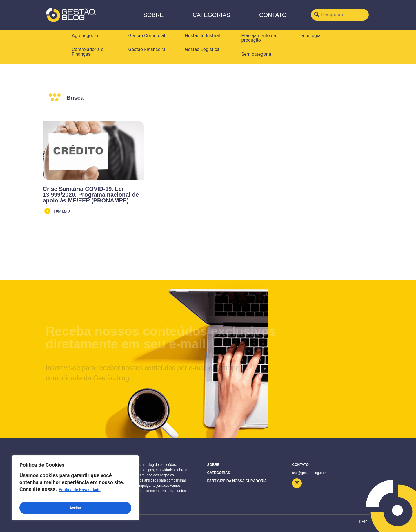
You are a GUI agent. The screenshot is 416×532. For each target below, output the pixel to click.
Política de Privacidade (79, 493)
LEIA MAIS (62, 212)
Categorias (211, 15)
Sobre (153, 15)
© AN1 (363, 522)
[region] (75, 490)
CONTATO (273, 15)
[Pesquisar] (340, 15)
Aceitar (76, 508)
